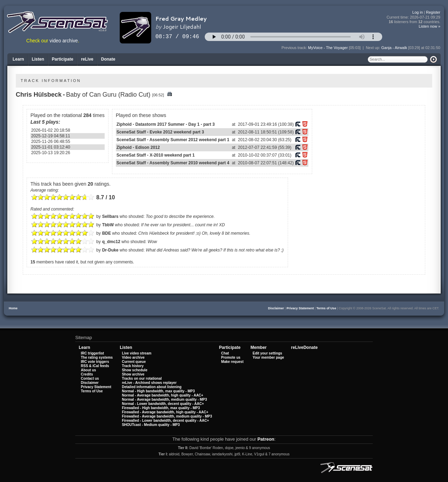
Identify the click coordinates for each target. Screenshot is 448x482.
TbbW (108, 225)
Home (13, 308)
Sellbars (110, 216)
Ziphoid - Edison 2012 (138, 147)
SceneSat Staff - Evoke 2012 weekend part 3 (160, 132)
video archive (64, 41)
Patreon (266, 439)
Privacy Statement (300, 308)
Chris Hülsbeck (39, 95)
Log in (418, 12)
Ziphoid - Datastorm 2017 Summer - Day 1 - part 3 (166, 124)
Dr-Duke (110, 250)
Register (433, 12)
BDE (107, 233)
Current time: (414, 17)
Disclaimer (276, 308)
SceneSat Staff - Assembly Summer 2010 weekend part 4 (173, 163)
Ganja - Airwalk (394, 48)
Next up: (373, 48)
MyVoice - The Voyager (328, 48)
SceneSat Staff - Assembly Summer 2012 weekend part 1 (173, 140)
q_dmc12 (111, 242)
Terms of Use (326, 308)
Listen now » (429, 26)
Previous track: (295, 48)
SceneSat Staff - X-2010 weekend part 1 (156, 155)
